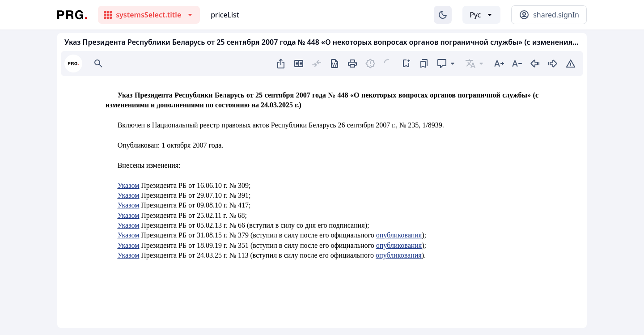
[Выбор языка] (481, 15)
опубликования (399, 235)
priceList (225, 15)
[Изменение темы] (443, 15)
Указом (129, 185)
